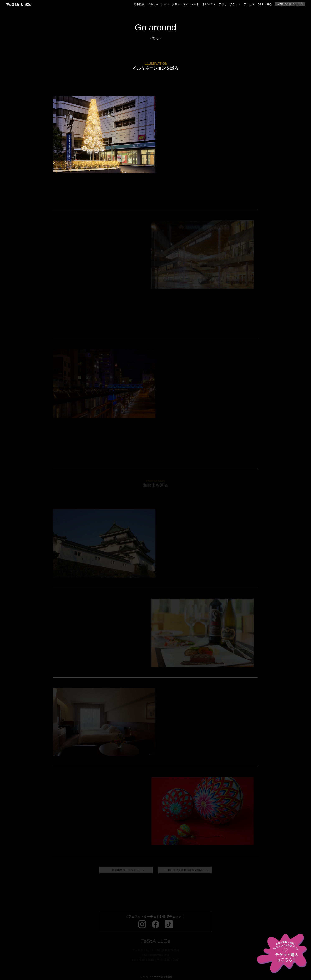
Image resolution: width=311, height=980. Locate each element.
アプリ (223, 4)
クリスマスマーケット (186, 4)
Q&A (260, 4)
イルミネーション (158, 4)
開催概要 (139, 4)
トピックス (209, 4)
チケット (235, 4)
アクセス (249, 4)
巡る (269, 4)
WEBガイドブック (290, 4)
